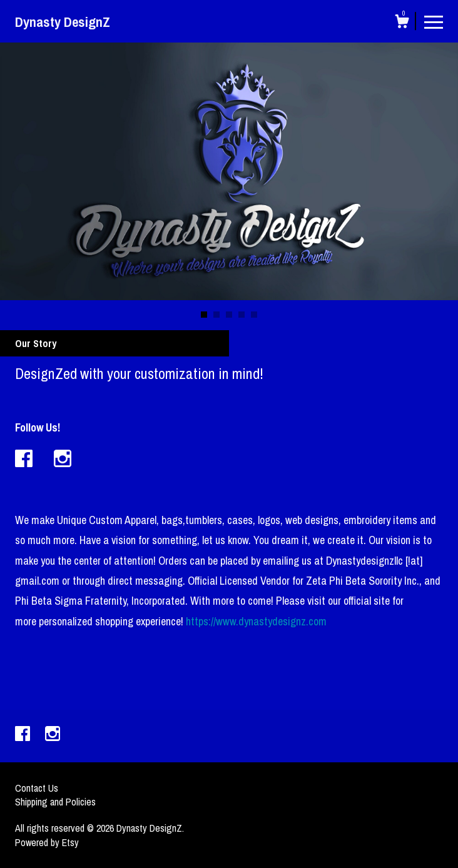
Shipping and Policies (55, 802)
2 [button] (216, 315)
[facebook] (24, 735)
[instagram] (53, 735)
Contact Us (37, 788)
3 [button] (229, 315)
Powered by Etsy (47, 842)
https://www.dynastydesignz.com (256, 621)
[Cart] (402, 23)
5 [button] (254, 315)
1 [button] (204, 315)
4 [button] (242, 315)
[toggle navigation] (434, 21)
